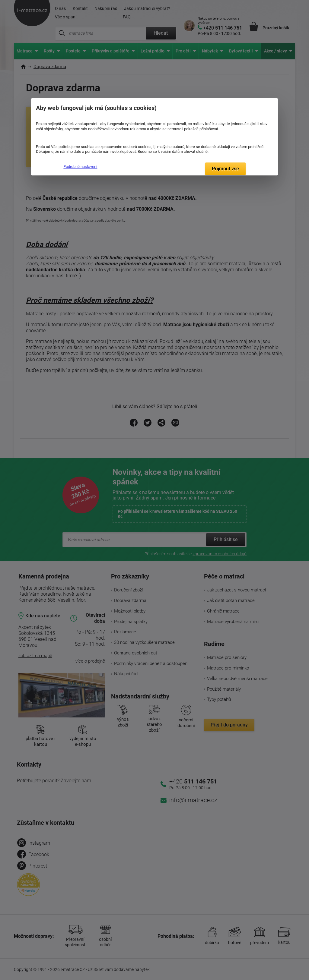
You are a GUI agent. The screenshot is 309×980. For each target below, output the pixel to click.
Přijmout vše (225, 169)
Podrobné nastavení (80, 167)
